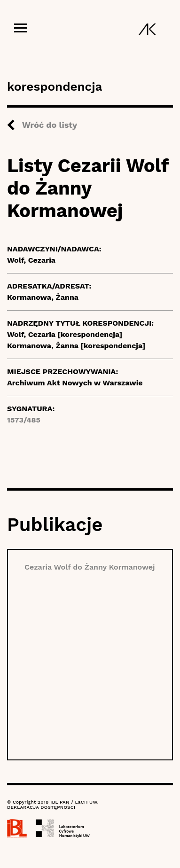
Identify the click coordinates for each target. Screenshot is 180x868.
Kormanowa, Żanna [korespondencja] (76, 346)
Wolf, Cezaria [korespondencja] (65, 334)
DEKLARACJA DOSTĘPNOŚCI (41, 807)
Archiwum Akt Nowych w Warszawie (75, 383)
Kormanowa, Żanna (43, 297)
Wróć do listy (50, 125)
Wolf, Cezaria (31, 260)
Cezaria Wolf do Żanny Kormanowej (90, 567)
